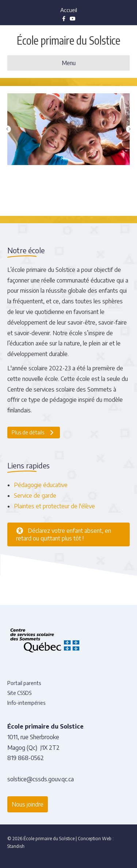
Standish (16, 846)
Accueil (69, 10)
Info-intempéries (26, 703)
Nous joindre (28, 804)
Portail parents (24, 683)
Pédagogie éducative (41, 485)
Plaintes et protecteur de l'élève (54, 506)
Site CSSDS (19, 693)
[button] (7, 129)
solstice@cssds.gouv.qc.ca (41, 779)
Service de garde (35, 495)
